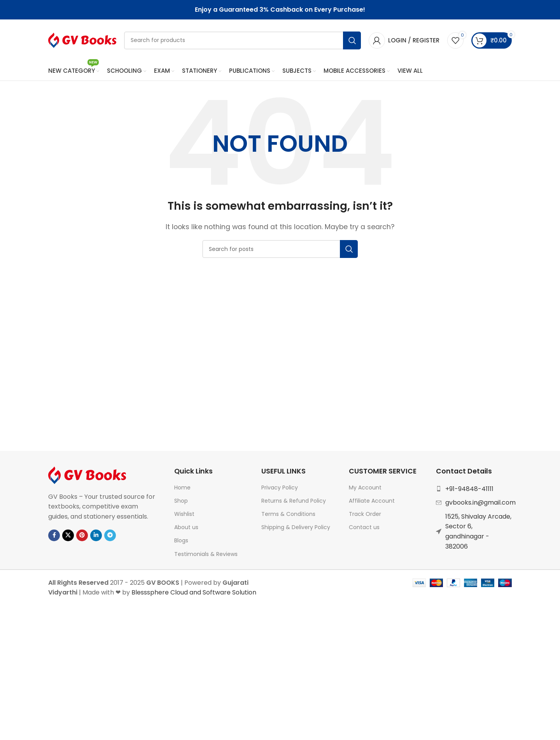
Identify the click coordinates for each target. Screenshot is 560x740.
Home (182, 489)
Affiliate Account (372, 502)
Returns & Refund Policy (294, 502)
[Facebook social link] (54, 537)
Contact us (364, 528)
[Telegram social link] (110, 537)
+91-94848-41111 (469, 490)
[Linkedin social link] (96, 537)
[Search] (242, 41)
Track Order (365, 515)
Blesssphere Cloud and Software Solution (194, 594)
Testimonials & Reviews (206, 555)
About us (186, 528)
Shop (181, 502)
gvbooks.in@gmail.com (480, 504)
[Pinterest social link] (82, 537)
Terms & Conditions (288, 515)
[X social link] (68, 537)
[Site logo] (82, 40)
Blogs (181, 542)
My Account (365, 489)
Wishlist (184, 515)
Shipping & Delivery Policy (296, 528)
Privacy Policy (280, 489)
